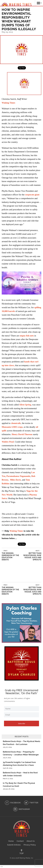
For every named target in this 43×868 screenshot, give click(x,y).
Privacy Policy (30, 845)
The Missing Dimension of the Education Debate (11, 555)
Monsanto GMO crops (12, 427)
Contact (20, 841)
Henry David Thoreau (22, 434)
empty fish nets (27, 336)
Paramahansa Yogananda (18, 476)
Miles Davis (15, 480)
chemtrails (16, 423)
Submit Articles (14, 845)
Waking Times (16, 531)
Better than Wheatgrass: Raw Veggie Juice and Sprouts (31, 555)
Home (11, 841)
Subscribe (22, 723)
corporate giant (32, 195)
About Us (31, 841)
